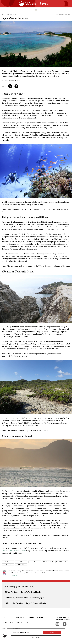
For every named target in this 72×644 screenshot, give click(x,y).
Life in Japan (22, 622)
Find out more (36, 637)
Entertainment (36, 618)
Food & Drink (19, 618)
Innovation (8, 622)
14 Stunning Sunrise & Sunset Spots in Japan (25, 598)
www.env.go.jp (13, 575)
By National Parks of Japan (11, 81)
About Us (6, 628)
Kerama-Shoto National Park (14, 550)
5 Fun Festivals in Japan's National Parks (23, 592)
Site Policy (16, 628)
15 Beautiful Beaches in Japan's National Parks (25, 603)
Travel (6, 618)
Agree (52, 632)
